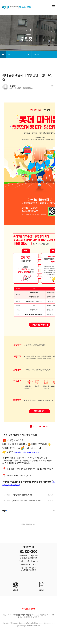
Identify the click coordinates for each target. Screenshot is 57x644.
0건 (11, 88)
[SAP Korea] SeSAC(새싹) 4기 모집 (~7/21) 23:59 (26, 500)
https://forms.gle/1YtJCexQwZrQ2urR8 (27, 452)
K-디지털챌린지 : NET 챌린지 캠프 (22, 495)
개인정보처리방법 (28, 609)
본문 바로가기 (0, 0)
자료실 (15, 590)
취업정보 (36, 54)
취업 (10, 54)
